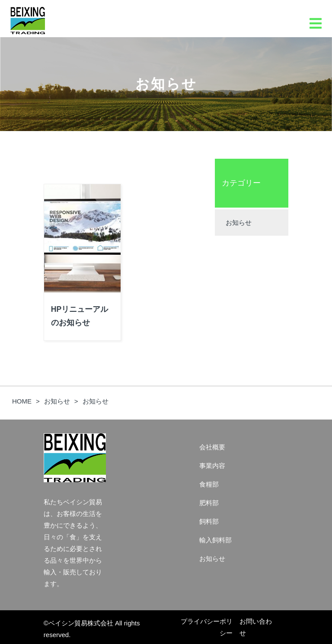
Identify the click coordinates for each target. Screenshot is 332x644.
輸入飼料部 (215, 540)
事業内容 (212, 466)
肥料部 (209, 503)
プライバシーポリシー (207, 627)
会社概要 (212, 447)
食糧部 (209, 484)
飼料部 (209, 521)
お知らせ (239, 223)
